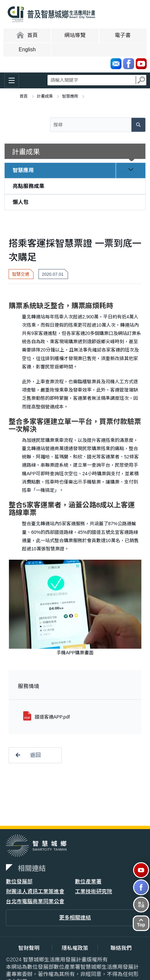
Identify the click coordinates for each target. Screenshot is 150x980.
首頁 (24, 96)
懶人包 (21, 202)
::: (4, 35)
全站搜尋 (97, 80)
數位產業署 (88, 882)
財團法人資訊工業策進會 (35, 891)
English (27, 49)
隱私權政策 (75, 948)
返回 (25, 755)
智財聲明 (29, 948)
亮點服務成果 (29, 186)
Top (141, 923)
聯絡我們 (121, 948)
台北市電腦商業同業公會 (35, 901)
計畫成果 (45, 96)
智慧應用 (70, 96)
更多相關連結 (75, 918)
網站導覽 (75, 35)
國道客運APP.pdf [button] (52, 717)
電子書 (123, 35)
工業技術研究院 (94, 891)
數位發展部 (19, 882)
